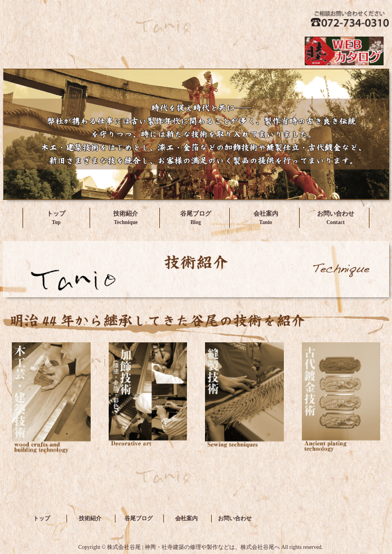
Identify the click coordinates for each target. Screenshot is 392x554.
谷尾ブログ (196, 213)
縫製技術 (244, 403)
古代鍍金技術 (341, 403)
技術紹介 (126, 213)
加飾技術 (148, 403)
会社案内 (266, 213)
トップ (56, 213)
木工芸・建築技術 (51, 403)
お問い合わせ (336, 213)
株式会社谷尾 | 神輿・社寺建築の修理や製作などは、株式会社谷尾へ (130, 20)
